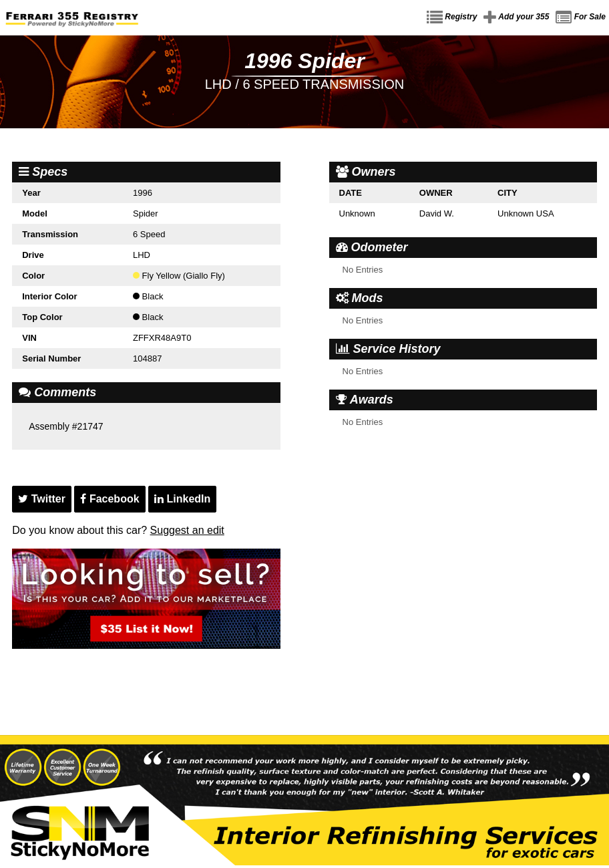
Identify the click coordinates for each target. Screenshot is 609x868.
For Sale (581, 17)
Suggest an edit (187, 530)
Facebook (110, 499)
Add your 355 (516, 17)
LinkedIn (182, 499)
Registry (452, 17)
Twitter (42, 499)
